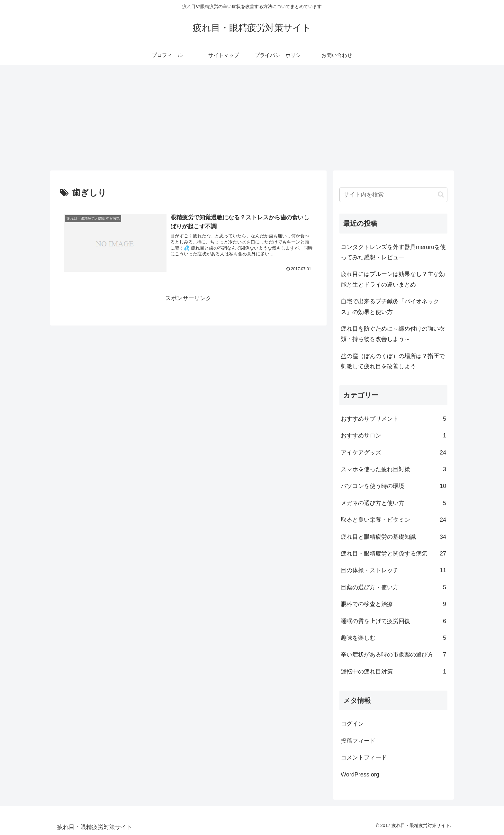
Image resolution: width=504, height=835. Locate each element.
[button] (441, 194)
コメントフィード (364, 757)
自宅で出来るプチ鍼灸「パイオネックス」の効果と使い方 (390, 307)
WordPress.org (360, 775)
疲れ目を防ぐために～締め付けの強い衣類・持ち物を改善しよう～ (393, 334)
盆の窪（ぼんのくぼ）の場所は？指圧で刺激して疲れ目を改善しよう (393, 361)
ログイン (352, 724)
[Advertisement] (252, 118)
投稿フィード (358, 741)
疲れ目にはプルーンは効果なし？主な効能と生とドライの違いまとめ (393, 279)
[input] (393, 195)
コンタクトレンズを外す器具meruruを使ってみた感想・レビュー (393, 252)
